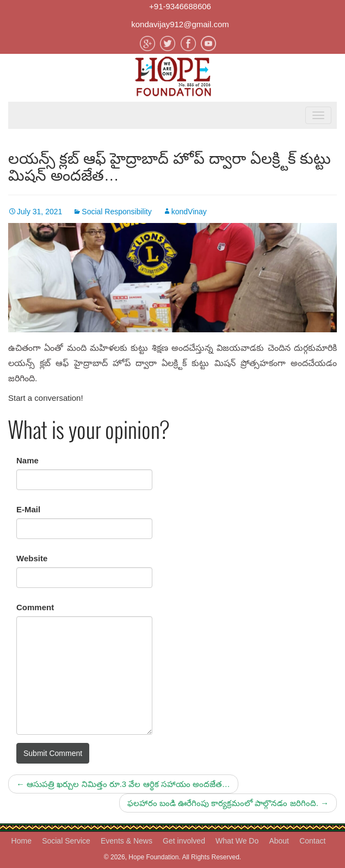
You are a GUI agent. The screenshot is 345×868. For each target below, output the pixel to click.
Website (32, 558)
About (279, 841)
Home (21, 841)
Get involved (184, 841)
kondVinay (189, 212)
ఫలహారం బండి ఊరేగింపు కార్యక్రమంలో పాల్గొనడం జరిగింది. (228, 803)
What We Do (237, 841)
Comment (35, 607)
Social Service (66, 841)
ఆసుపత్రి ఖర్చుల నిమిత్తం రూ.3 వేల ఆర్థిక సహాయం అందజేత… (123, 784)
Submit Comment (53, 753)
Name (27, 460)
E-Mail (28, 509)
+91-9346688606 (180, 6)
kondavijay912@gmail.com (180, 24)
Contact (312, 841)
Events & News (127, 841)
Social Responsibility (116, 212)
